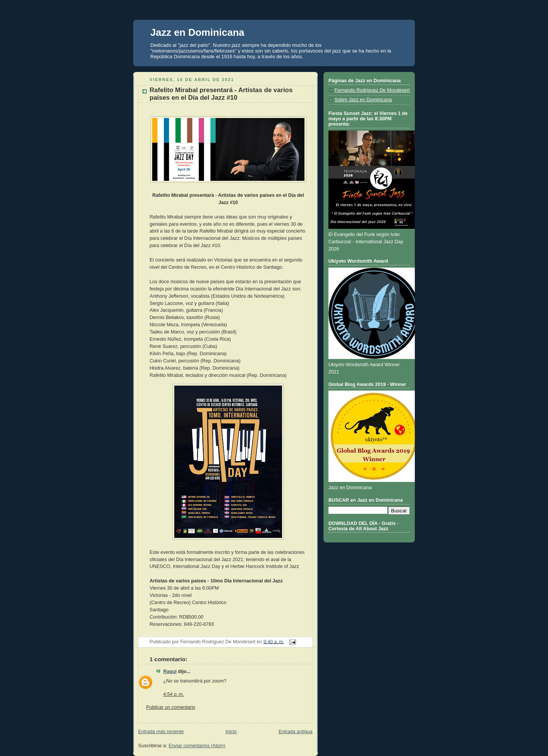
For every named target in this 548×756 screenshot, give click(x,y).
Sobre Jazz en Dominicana (363, 100)
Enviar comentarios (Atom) (197, 746)
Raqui (170, 671)
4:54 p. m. (174, 694)
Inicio (231, 732)
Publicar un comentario (171, 707)
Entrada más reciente (161, 732)
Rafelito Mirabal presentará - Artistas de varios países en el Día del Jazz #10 (221, 94)
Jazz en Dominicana (197, 32)
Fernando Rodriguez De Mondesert (372, 90)
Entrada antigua (296, 732)
